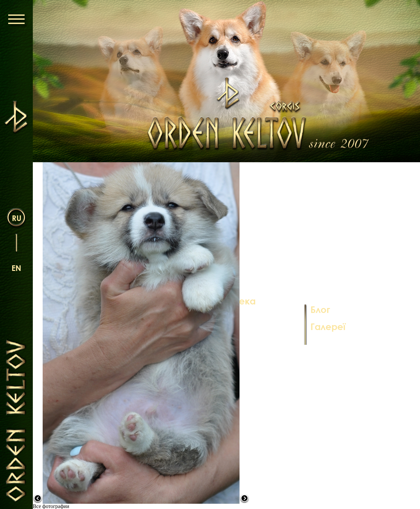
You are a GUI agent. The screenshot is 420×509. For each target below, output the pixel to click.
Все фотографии (51, 506)
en (16, 268)
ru (17, 218)
